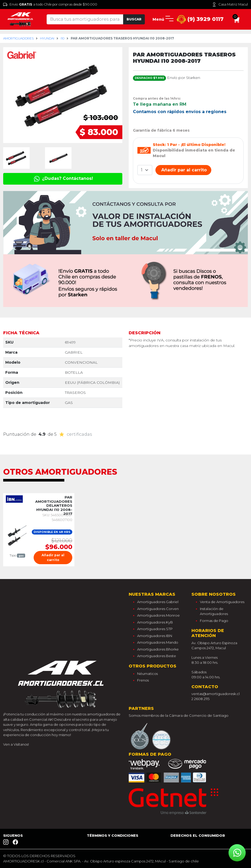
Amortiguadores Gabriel (158, 602)
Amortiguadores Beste (157, 656)
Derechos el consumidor (198, 835)
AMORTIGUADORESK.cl (23, 861)
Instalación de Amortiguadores (214, 611)
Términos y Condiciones (113, 835)
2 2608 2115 (200, 699)
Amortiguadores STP (155, 629)
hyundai (47, 38)
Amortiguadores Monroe (158, 615)
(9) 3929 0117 (200, 19)
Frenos (143, 680)
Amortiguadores (18, 38)
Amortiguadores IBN (155, 636)
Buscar (134, 19)
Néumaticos (147, 674)
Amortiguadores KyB (155, 622)
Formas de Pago (214, 621)
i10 (62, 38)
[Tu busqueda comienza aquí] (85, 19)
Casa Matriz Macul (230, 5)
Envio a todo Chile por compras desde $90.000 (50, 5)
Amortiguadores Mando (158, 642)
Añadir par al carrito (183, 170)
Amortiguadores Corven (158, 609)
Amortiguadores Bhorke (158, 649)
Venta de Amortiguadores (222, 602)
